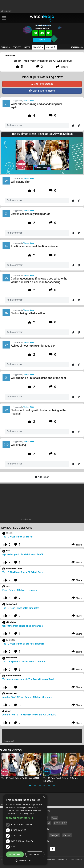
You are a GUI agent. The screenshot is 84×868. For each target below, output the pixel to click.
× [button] (44, 798)
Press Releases (49, 860)
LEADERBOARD (77, 47)
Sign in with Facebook (42, 91)
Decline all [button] (35, 854)
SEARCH (51, 47)
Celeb (54, 818)
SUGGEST (38, 47)
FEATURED (17, 47)
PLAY (42, 40)
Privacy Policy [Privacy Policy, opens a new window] (28, 813)
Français (54, 835)
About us (69, 860)
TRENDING (5, 47)
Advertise (78, 860)
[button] (25, 818)
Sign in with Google (42, 84)
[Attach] (79, 126)
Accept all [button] (15, 854)
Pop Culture (60, 823)
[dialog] (25, 830)
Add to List (42, 477)
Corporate (60, 860)
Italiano (67, 835)
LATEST (27, 47)
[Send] (73, 126)
